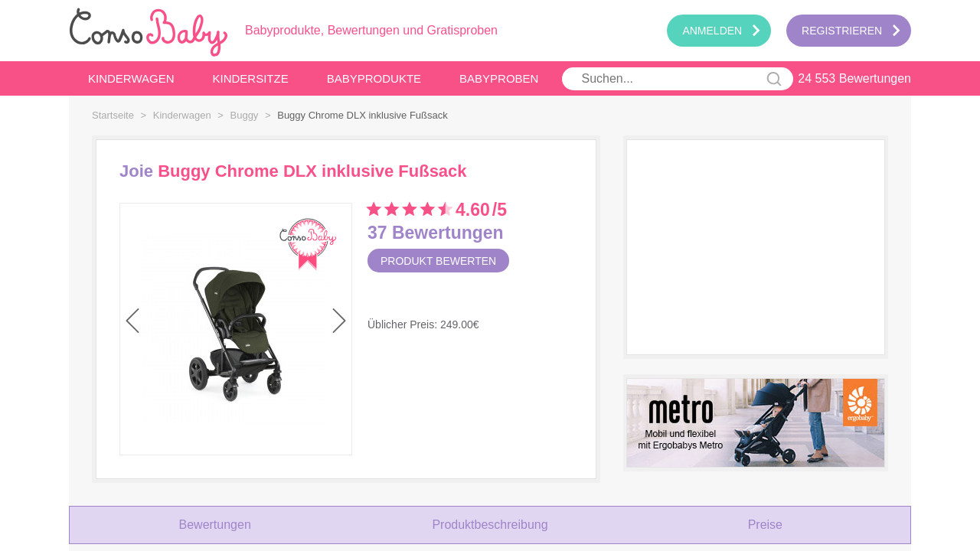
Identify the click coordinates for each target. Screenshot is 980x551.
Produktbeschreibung (490, 525)
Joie (136, 171)
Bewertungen (215, 525)
